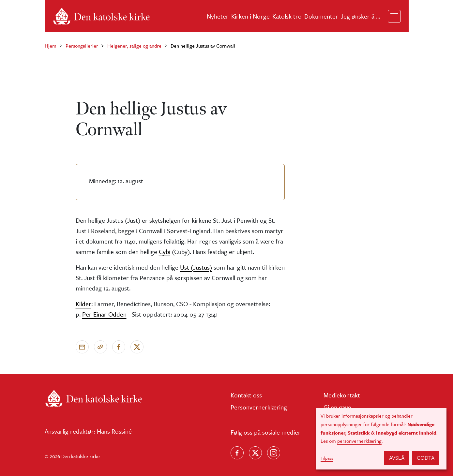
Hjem (51, 46)
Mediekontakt (342, 395)
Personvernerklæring (259, 407)
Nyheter (218, 16)
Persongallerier (82, 46)
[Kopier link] (100, 347)
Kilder (83, 304)
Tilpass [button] (327, 458)
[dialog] (381, 439)
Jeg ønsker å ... (360, 16)
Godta (426, 458)
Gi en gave (337, 407)
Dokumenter (321, 16)
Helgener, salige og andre (134, 46)
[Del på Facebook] (119, 347)
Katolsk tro (287, 16)
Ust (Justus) (196, 267)
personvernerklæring (359, 441)
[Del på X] (137, 347)
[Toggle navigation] (394, 16)
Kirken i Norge (250, 16)
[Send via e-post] (82, 347)
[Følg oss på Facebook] (237, 453)
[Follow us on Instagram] (274, 453)
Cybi (165, 252)
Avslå (397, 458)
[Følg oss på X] (255, 453)
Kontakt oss (246, 395)
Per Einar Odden (104, 314)
